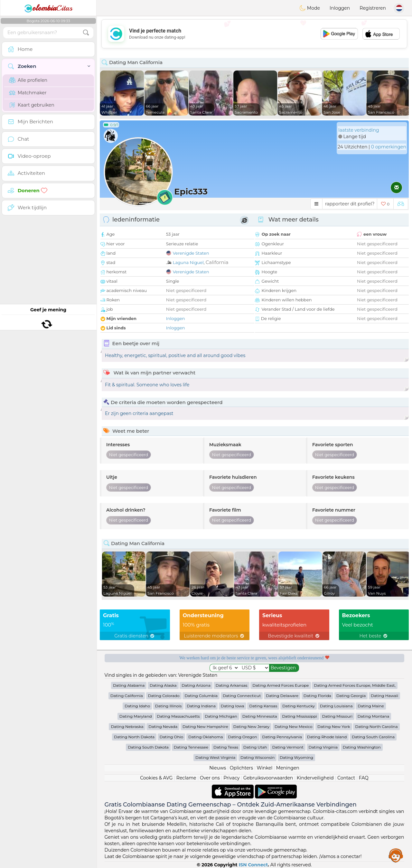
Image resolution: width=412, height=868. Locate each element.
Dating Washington (362, 747)
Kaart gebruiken (32, 105)
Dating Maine (371, 706)
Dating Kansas (263, 706)
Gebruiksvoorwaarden (268, 778)
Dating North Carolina (376, 726)
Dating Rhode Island (327, 737)
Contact (346, 778)
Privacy (231, 778)
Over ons (210, 778)
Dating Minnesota (260, 716)
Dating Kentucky (299, 706)
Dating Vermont (288, 747)
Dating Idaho (137, 706)
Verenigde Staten (191, 253)
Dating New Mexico (293, 726)
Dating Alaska (163, 685)
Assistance (396, 855)
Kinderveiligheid (315, 778)
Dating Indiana (201, 706)
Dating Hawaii (384, 696)
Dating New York (334, 726)
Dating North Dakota (134, 737)
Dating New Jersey (252, 726)
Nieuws (218, 768)
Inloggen (340, 8)
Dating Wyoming (296, 757)
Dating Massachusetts (178, 716)
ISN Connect (253, 865)
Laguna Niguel (188, 262)
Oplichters (241, 768)
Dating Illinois (169, 706)
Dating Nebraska (127, 726)
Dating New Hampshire (205, 726)
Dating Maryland (136, 716)
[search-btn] (86, 33)
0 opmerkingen (389, 147)
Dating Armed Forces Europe (281, 685)
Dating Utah (255, 747)
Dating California (127, 696)
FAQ (364, 778)
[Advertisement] (254, 34)
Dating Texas (226, 747)
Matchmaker (28, 93)
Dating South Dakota (148, 747)
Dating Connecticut (242, 696)
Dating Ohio (172, 737)
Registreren (373, 8)
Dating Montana (374, 716)
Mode (310, 8)
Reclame (186, 778)
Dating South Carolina (373, 737)
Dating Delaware (282, 696)
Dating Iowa (233, 706)
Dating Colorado (164, 696)
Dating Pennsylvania (282, 737)
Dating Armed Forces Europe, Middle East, (355, 685)
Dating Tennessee (191, 747)
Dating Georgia (351, 696)
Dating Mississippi (300, 716)
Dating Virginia (323, 747)
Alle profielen (28, 80)
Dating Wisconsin (257, 757)
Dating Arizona (196, 685)
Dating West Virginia (215, 757)
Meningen (288, 768)
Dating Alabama (129, 685)
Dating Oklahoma (206, 737)
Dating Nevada (163, 726)
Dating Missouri (337, 716)
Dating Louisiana (336, 706)
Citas (48, 8)
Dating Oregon (242, 737)
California (217, 262)
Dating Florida (317, 696)
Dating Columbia (201, 696)
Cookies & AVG (156, 778)
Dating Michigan (221, 716)
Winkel (264, 768)
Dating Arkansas (232, 685)
